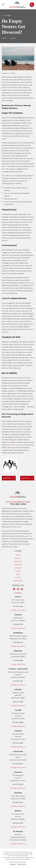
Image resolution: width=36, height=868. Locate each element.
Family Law (18, 561)
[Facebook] (14, 589)
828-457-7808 (18, 702)
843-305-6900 (18, 764)
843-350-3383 (18, 823)
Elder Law (18, 565)
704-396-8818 (18, 660)
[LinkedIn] (22, 589)
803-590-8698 (18, 722)
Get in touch (16, 445)
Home (18, 555)
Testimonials (18, 581)
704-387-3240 (18, 606)
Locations (18, 568)
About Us (18, 558)
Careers (18, 571)
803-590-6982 (18, 743)
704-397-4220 (18, 681)
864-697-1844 (18, 802)
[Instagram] (18, 589)
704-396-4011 (18, 642)
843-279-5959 (18, 784)
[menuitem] (13, 864)
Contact (18, 577)
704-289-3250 (18, 504)
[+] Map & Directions (18, 610)
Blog (18, 574)
